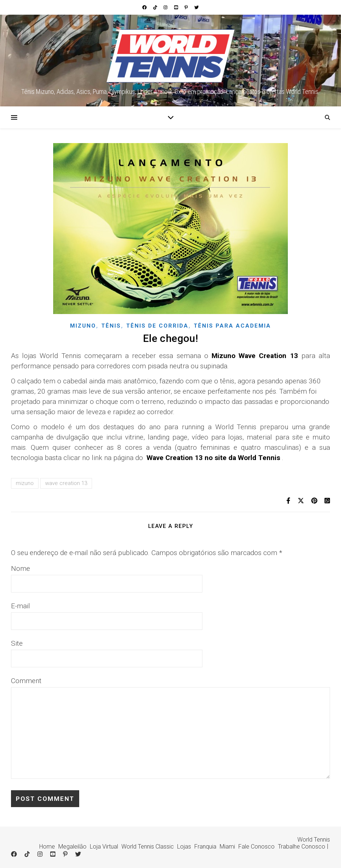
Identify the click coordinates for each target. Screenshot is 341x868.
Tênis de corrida (157, 326)
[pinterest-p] (187, 7)
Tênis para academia (232, 326)
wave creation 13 (66, 483)
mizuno (25, 483)
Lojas (184, 847)
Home (47, 847)
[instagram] (166, 7)
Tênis (111, 326)
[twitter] (197, 7)
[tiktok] (156, 7)
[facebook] (145, 7)
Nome (21, 568)
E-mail (21, 606)
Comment (26, 681)
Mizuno (83, 326)
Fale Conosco (256, 847)
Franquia (205, 847)
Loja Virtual (104, 847)
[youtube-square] (177, 7)
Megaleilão (72, 847)
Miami (227, 847)
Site (17, 643)
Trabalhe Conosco (302, 847)
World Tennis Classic (148, 847)
